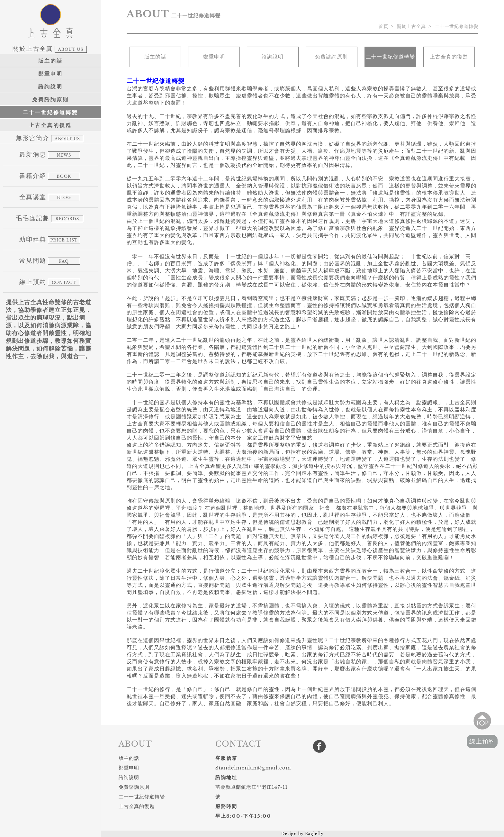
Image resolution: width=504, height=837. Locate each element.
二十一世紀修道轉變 (50, 112)
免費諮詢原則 (50, 99)
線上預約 (482, 741)
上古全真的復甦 (50, 125)
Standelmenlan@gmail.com (253, 768)
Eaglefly (314, 834)
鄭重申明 (50, 74)
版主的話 (50, 61)
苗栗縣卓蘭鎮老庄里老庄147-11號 (252, 792)
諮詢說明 (50, 86)
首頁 (383, 26)
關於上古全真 (411, 26)
